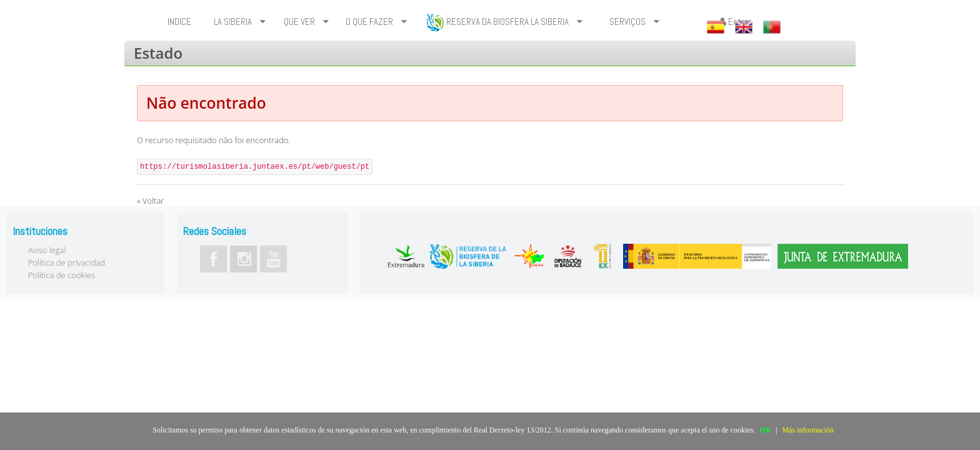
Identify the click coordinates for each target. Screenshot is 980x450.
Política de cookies (62, 275)
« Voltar (150, 201)
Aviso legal (47, 250)
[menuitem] (181, 22)
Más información (807, 430)
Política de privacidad (67, 262)
